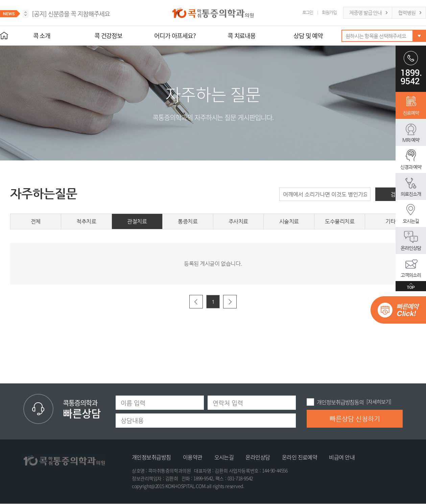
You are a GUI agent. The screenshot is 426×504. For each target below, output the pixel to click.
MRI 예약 (411, 140)
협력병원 (407, 13)
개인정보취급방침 (151, 457)
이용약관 (193, 457)
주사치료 (238, 221)
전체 (36, 221)
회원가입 (329, 12)
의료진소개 (411, 194)
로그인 (308, 12)
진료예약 (411, 113)
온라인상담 (411, 248)
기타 (390, 221)
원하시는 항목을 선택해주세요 (376, 36)
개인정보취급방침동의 (340, 402)
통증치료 (188, 221)
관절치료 (137, 221)
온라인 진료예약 (300, 457)
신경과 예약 (411, 167)
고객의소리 (411, 275)
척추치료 (86, 221)
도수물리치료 (340, 221)
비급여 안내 (342, 457)
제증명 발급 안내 (365, 13)
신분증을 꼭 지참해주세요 (71, 14)
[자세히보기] (379, 402)
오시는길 (411, 221)
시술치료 (289, 221)
